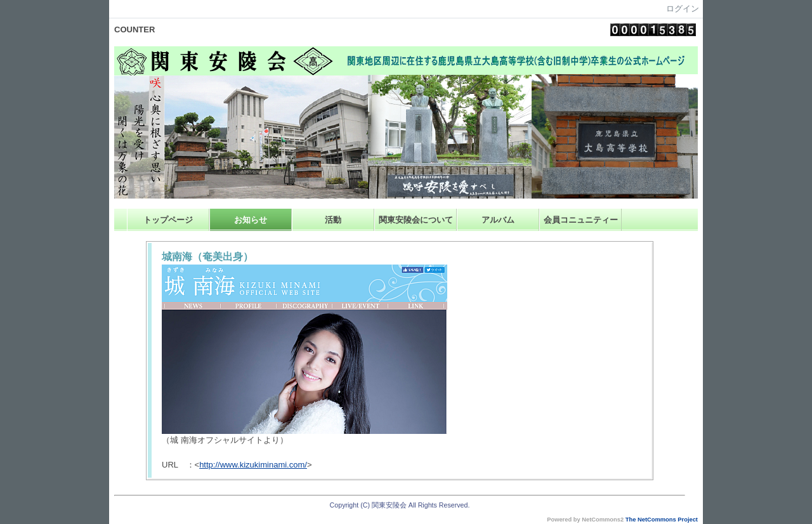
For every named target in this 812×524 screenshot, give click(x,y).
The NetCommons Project (662, 520)
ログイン (683, 9)
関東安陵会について (416, 220)
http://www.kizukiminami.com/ (253, 465)
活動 (333, 220)
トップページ (168, 220)
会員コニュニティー (581, 220)
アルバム (498, 220)
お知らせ (251, 220)
